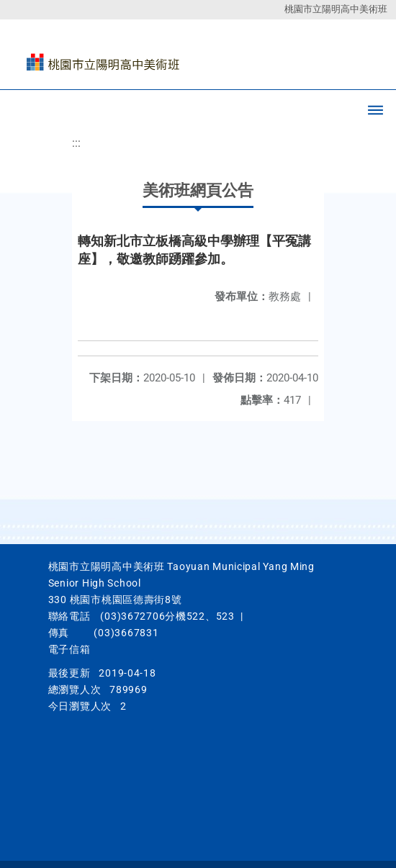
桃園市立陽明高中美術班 (336, 9)
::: (76, 143)
